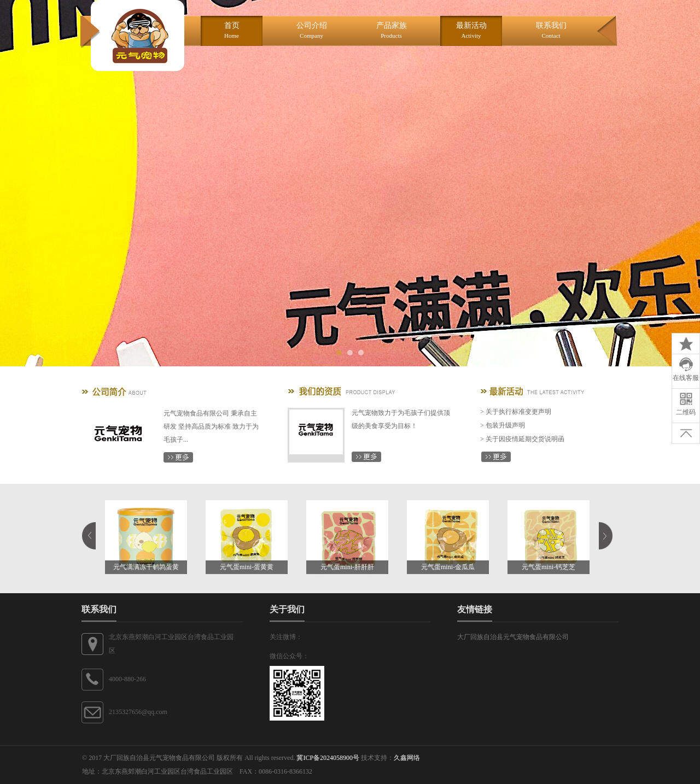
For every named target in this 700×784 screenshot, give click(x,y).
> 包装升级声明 (503, 425)
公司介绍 (312, 30)
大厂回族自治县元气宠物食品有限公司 (513, 637)
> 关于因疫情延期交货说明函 (522, 439)
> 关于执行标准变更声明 (516, 412)
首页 (232, 30)
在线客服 (686, 370)
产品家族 (392, 30)
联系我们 (551, 30)
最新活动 (471, 30)
